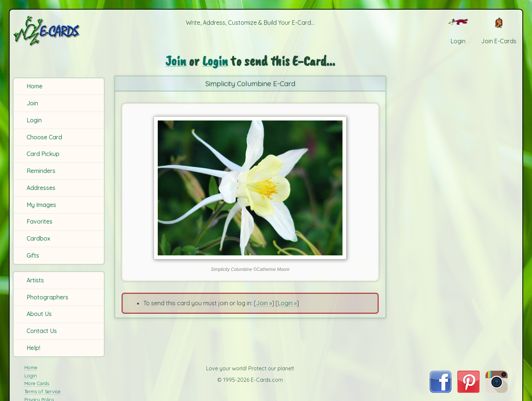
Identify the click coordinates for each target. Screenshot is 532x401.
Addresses (41, 188)
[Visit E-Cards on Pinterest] (468, 391)
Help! (33, 348)
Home (35, 86)
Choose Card (44, 137)
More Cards (37, 383)
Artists (35, 280)
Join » (264, 303)
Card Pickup (43, 154)
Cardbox (38, 238)
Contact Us (42, 331)
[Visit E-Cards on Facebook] (441, 391)
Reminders (41, 171)
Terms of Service (42, 391)
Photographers (47, 297)
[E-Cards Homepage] (59, 31)
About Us (39, 314)
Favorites (40, 221)
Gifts (33, 255)
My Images (41, 205)
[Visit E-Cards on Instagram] (497, 391)
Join (32, 103)
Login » (287, 303)
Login (34, 120)
